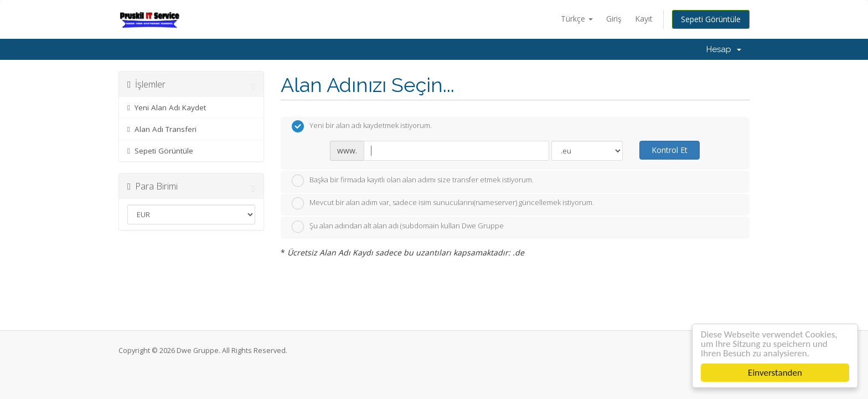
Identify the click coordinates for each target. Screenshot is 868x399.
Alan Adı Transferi (162, 129)
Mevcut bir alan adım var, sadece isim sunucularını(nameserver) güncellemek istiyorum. (443, 203)
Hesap (724, 49)
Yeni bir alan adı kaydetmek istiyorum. (362, 126)
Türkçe (577, 19)
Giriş (614, 19)
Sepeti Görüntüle (711, 19)
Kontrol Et (670, 150)
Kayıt (644, 19)
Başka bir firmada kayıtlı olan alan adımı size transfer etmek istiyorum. (413, 181)
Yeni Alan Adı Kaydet (167, 108)
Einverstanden (776, 373)
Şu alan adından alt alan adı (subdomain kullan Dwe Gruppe (398, 227)
